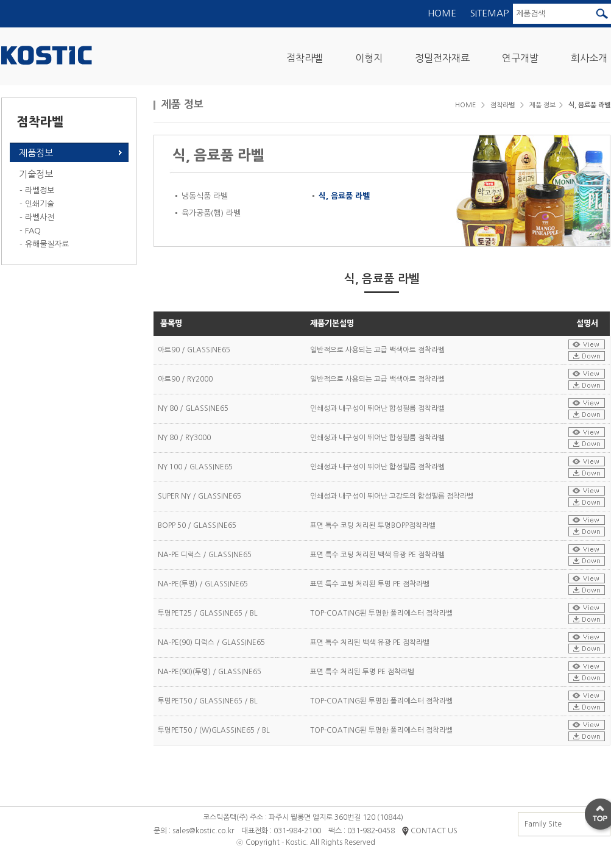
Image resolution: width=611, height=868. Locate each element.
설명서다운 (587, 356)
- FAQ (30, 231)
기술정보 (36, 174)
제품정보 (36, 153)
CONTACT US (430, 831)
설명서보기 (587, 344)
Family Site (563, 824)
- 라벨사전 (37, 217)
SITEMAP (489, 13)
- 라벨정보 (37, 190)
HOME (442, 13)
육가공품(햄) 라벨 (211, 213)
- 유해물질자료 (44, 244)
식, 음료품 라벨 (344, 196)
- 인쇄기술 (37, 204)
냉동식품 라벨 (205, 196)
